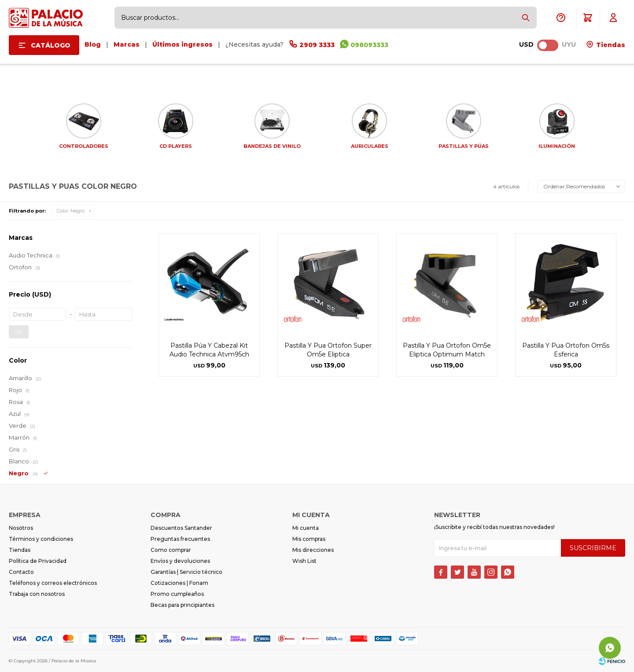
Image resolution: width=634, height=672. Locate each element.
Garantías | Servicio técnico (186, 572)
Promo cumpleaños (177, 594)
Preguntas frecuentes (180, 539)
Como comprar (171, 550)
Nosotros (21, 528)
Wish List (304, 561)
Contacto (21, 572)
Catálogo (51, 45)
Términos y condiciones (41, 539)
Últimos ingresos (182, 44)
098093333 (369, 45)
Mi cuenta (306, 528)
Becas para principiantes (182, 605)
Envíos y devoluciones (180, 561)
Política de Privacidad (38, 561)
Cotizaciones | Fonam (179, 583)
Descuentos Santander (181, 528)
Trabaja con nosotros (37, 594)
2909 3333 (317, 45)
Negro (71, 211)
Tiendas (610, 45)
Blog (93, 44)
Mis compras (309, 539)
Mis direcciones (313, 550)
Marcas (127, 44)
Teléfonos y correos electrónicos (53, 583)
